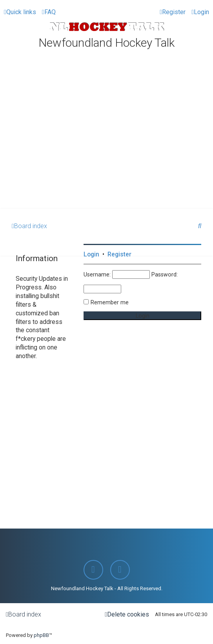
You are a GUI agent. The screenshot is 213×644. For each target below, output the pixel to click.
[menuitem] (49, 12)
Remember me (110, 302)
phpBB (41, 635)
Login (91, 254)
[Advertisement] (106, 150)
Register (119, 254)
